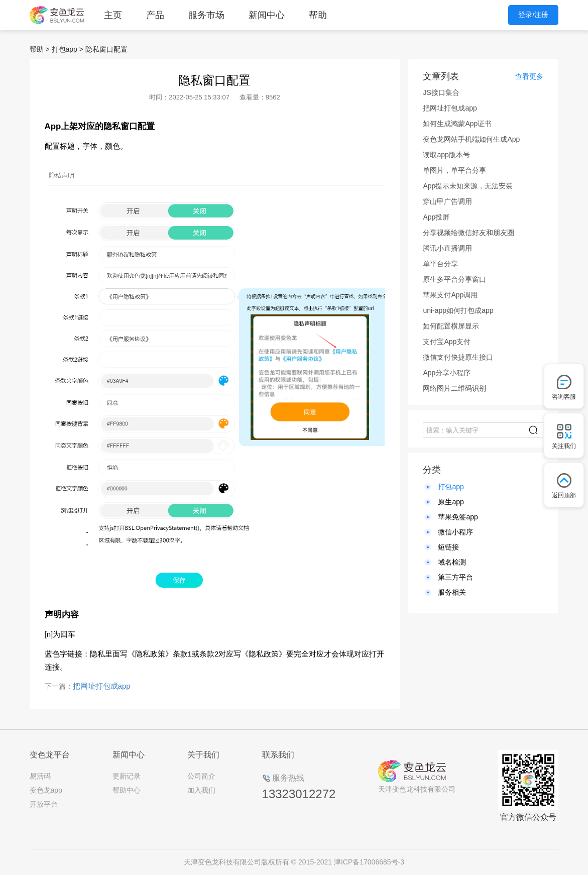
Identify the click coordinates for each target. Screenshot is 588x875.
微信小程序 (455, 532)
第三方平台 (455, 577)
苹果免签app (458, 517)
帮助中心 (127, 790)
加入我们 (201, 790)
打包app (65, 49)
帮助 (318, 15)
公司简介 (201, 776)
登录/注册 (533, 15)
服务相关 (452, 592)
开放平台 (44, 804)
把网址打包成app (102, 686)
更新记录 (127, 776)
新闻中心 (267, 15)
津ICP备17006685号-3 (369, 862)
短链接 (448, 547)
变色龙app (46, 790)
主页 (113, 15)
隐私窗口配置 (106, 49)
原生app (451, 502)
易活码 (40, 776)
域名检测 (452, 562)
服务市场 (206, 15)
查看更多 (529, 76)
